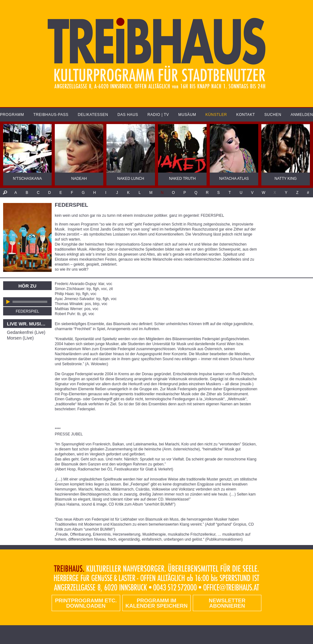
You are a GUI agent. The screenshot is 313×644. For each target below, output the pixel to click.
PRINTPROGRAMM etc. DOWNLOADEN (86, 603)
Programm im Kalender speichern (156, 603)
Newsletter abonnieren (227, 603)
